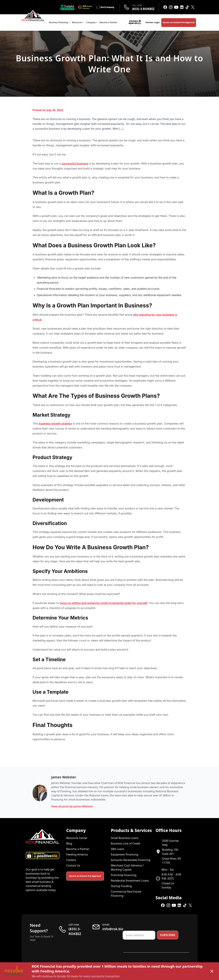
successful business (75, 164)
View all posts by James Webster (72, 806)
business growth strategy (55, 424)
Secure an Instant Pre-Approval (179, 22)
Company (92, 22)
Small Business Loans (125, 838)
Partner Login (153, 22)
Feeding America (77, 854)
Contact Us (73, 865)
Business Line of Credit (126, 843)
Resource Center (77, 838)
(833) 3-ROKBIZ (143, 9)
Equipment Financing (125, 854)
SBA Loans (118, 849)
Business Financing (60, 22)
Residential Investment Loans (130, 881)
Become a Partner (108, 22)
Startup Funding (121, 886)
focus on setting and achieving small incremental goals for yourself (103, 603)
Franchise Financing (124, 875)
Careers (71, 860)
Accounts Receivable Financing (131, 860)
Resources (78, 22)
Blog (69, 843)
